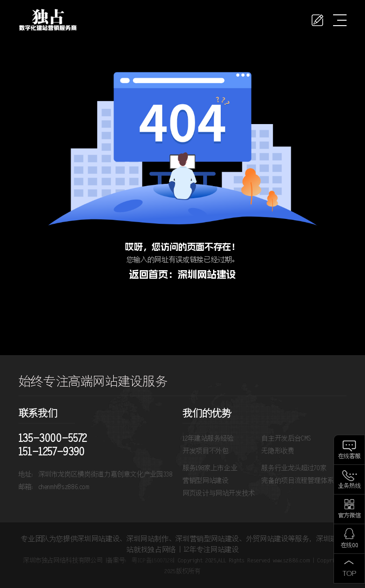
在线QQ (349, 546)
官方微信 (349, 516)
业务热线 (349, 486)
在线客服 (349, 457)
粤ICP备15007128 (152, 561)
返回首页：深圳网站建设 (182, 274)
